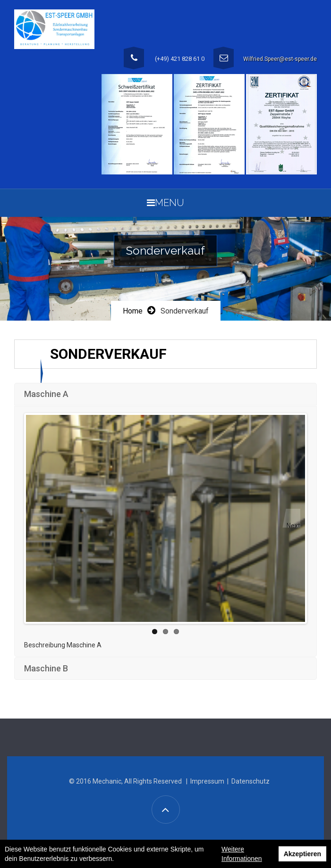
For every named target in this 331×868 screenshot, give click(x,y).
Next (293, 525)
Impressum (207, 781)
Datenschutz (250, 781)
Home (133, 311)
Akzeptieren (302, 854)
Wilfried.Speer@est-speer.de (280, 59)
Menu (165, 203)
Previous (40, 518)
